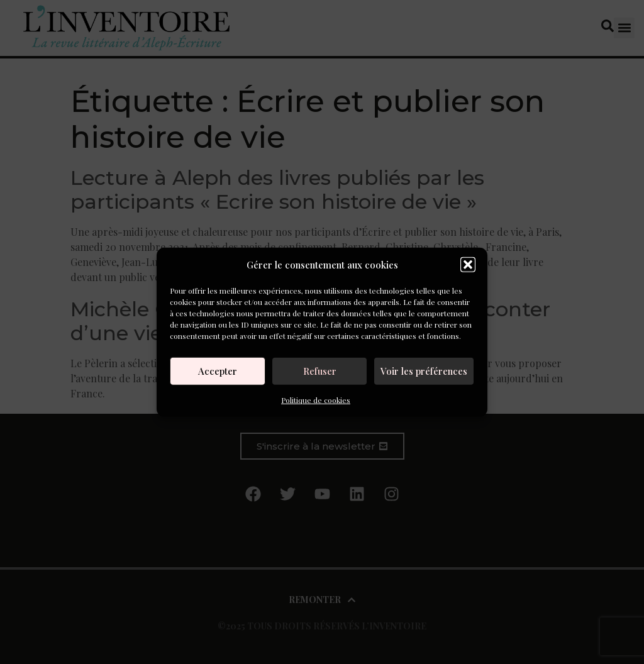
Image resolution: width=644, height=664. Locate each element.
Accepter (218, 371)
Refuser (320, 371)
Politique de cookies (316, 399)
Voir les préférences (424, 371)
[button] (468, 265)
